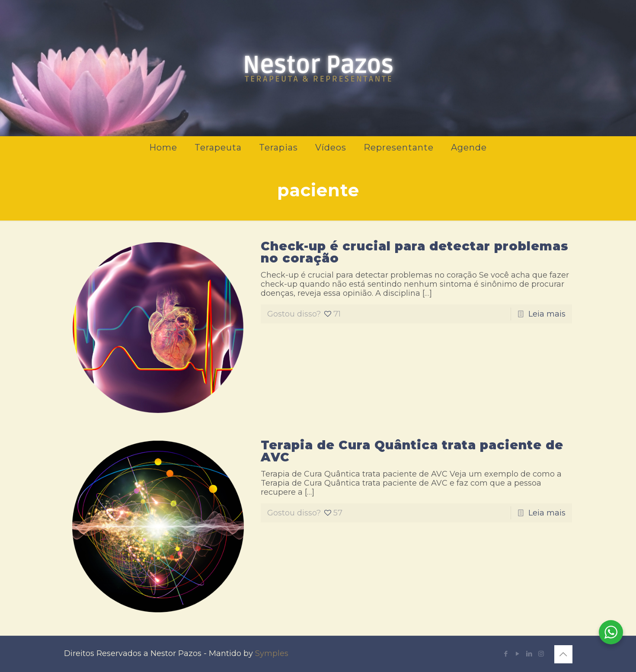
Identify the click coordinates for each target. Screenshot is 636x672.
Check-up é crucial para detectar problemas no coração (415, 252)
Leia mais (547, 314)
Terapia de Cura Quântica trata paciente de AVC (412, 451)
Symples (272, 653)
